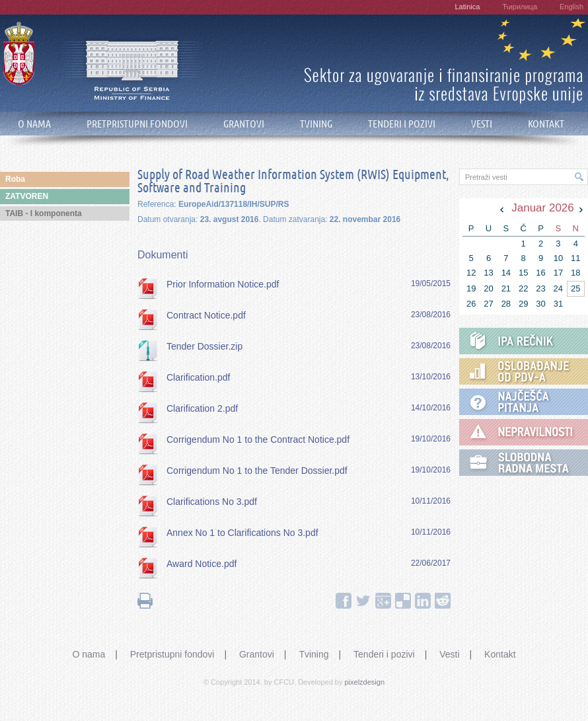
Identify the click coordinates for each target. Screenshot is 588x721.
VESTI (482, 124)
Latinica (467, 7)
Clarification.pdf (199, 377)
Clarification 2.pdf (202, 408)
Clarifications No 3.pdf (212, 502)
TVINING (316, 124)
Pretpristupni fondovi (172, 654)
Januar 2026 (543, 208)
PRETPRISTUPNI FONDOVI (137, 124)
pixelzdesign (365, 682)
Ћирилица (520, 7)
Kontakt (500, 654)
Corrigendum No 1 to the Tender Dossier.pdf (257, 471)
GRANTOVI (244, 124)
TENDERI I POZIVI (402, 124)
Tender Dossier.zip (204, 346)
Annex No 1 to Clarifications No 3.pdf (242, 533)
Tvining (313, 654)
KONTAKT (546, 124)
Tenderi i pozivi (384, 654)
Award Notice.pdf (202, 564)
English (571, 7)
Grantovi (257, 654)
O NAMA (34, 124)
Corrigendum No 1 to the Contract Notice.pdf (258, 439)
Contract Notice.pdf (206, 315)
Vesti (449, 654)
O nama (89, 654)
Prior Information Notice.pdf (223, 284)
